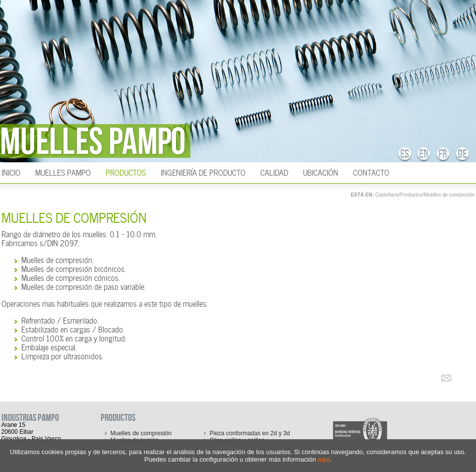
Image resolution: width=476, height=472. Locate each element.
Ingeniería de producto (203, 172)
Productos (126, 172)
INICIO (11, 172)
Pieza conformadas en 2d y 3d (250, 433)
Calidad (274, 172)
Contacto (371, 172)
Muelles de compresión (449, 195)
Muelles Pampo (63, 172)
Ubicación (321, 172)
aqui (324, 459)
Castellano (387, 195)
